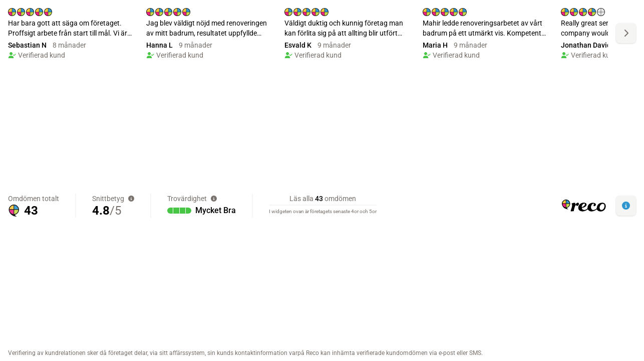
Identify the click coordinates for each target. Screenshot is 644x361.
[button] (626, 206)
